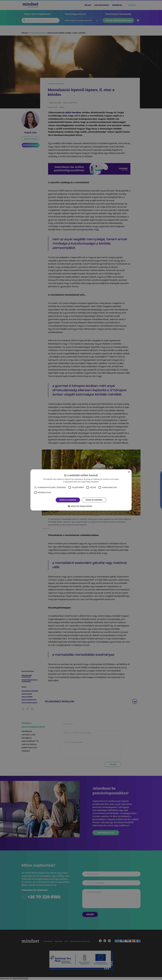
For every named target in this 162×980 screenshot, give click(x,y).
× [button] (129, 472)
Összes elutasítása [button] (94, 500)
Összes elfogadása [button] (68, 500)
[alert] (81, 490)
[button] (81, 506)
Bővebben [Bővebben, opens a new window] (95, 482)
